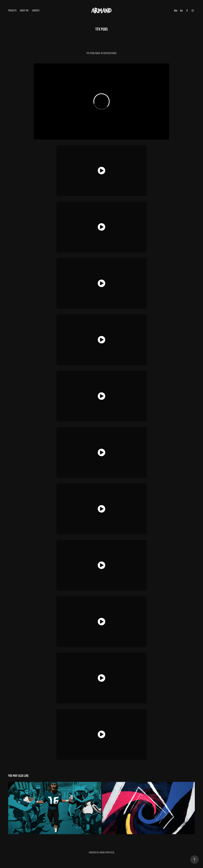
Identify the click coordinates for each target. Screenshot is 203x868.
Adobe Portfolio (107, 852)
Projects (12, 11)
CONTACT (36, 11)
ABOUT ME (24, 11)
